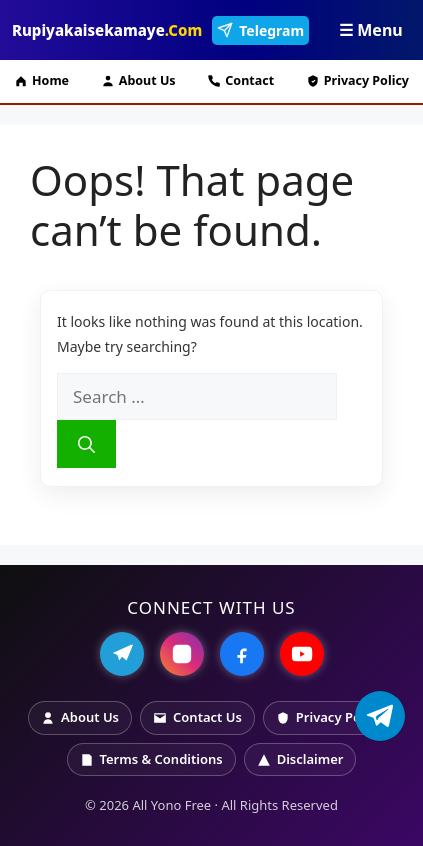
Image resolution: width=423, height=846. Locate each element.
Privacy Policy (357, 80)
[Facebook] (242, 654)
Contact (240, 80)
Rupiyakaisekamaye (107, 30)
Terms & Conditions (151, 759)
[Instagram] (182, 654)
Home (41, 80)
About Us (138, 80)
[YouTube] (302, 654)
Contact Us (197, 717)
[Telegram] (122, 654)
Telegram (260, 30)
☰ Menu (371, 30)
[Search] (86, 444)
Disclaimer (300, 759)
